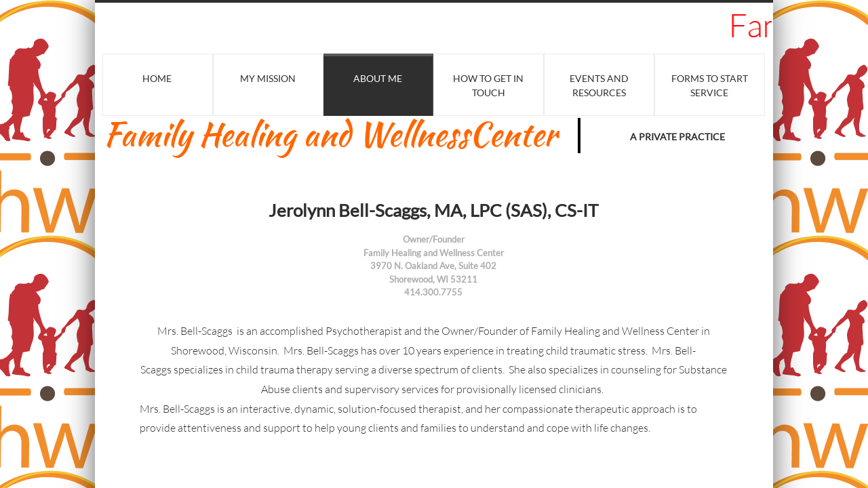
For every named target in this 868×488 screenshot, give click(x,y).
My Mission (268, 78)
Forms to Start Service (710, 85)
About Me (378, 78)
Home (157, 78)
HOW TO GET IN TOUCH (488, 85)
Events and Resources (599, 85)
